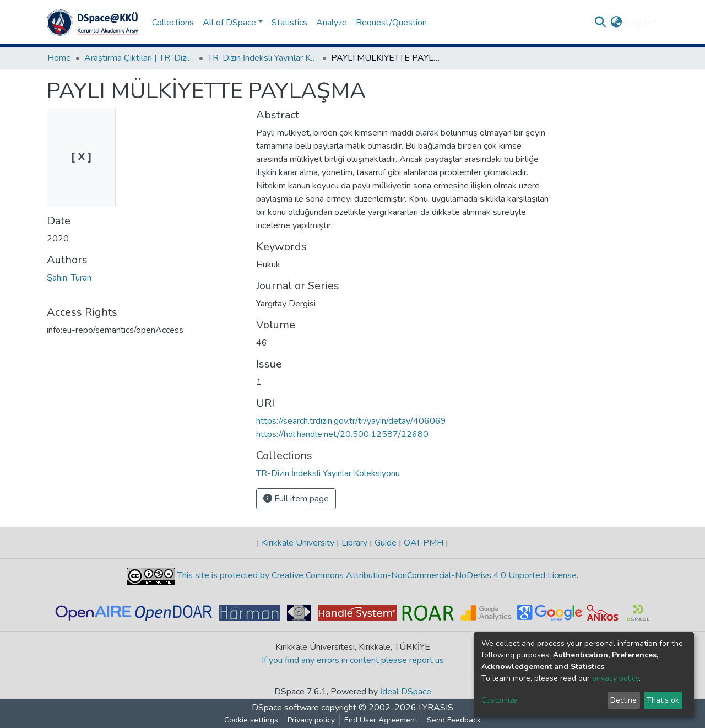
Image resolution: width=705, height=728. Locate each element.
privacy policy (615, 678)
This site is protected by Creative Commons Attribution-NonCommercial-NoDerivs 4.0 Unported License (376, 575)
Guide (386, 543)
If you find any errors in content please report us (353, 660)
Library (354, 543)
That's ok (663, 700)
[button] (617, 23)
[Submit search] (601, 23)
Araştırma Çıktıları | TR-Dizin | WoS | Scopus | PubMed (139, 58)
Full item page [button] (296, 499)
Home (59, 58)
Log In (639, 23)
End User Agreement (381, 720)
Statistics (289, 23)
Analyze (332, 23)
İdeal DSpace (406, 692)
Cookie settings (251, 720)
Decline (623, 700)
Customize (499, 700)
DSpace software (285, 708)
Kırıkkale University (298, 543)
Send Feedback (454, 720)
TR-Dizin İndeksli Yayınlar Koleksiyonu (263, 58)
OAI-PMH (424, 543)
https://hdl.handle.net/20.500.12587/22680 (342, 434)
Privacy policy (311, 720)
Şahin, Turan (69, 278)
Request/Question (391, 23)
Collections (173, 23)
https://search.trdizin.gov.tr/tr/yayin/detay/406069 (351, 421)
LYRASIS (436, 708)
